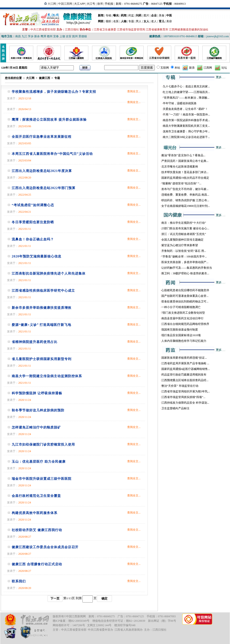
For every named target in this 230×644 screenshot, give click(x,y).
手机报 (109, 4)
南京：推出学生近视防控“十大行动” (184, 223)
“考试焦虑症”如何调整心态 (33, 205)
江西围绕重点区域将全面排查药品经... (185, 380)
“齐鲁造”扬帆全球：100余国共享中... (184, 257)
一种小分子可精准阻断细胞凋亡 (181, 307)
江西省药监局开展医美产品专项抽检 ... (185, 363)
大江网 (30, 78)
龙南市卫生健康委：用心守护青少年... (186, 131)
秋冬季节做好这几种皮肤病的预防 (38, 410)
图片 (146, 15)
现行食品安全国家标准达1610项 (181, 335)
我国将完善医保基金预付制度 (180, 330)
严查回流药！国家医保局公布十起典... (185, 161)
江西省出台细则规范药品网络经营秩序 (185, 324)
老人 (154, 21)
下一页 (55, 598)
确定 (104, 598)
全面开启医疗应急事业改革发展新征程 (42, 137)
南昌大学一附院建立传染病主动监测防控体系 (47, 376)
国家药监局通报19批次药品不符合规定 (185, 178)
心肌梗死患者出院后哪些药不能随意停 (185, 290)
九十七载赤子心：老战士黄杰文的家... (186, 86)
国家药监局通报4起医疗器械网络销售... (186, 369)
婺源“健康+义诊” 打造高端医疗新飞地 (41, 325)
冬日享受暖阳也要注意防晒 (33, 222)
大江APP (79, 4)
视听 (108, 21)
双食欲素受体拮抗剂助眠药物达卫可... (185, 302)
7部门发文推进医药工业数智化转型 (183, 313)
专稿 (108, 15)
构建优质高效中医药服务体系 (35, 513)
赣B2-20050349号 (79, 621)
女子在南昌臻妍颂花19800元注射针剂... (186, 206)
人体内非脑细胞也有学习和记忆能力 (184, 341)
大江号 (91, 4)
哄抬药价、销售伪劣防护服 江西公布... (185, 200)
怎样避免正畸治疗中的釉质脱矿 (36, 427)
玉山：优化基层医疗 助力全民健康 (39, 462)
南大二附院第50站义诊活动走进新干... (186, 137)
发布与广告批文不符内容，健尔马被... (185, 189)
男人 (139, 21)
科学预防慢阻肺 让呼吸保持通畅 (37, 393)
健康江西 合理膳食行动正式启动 (37, 564)
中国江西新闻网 (76, 616)
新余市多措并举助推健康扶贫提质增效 (42, 308)
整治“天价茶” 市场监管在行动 (180, 386)
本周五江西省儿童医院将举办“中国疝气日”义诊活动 (52, 154)
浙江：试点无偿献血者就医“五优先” (184, 234)
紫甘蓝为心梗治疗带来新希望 (180, 245)
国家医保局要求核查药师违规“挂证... (184, 358)
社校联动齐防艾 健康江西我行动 (37, 530)
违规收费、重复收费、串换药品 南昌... (185, 195)
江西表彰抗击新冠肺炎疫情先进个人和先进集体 (49, 274)
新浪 (192, 68)
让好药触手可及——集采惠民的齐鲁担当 (187, 268)
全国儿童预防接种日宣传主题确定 (182, 240)
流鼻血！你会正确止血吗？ (33, 239)
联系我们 (19, 581)
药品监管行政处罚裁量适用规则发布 (184, 375)
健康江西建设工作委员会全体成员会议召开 (45, 547)
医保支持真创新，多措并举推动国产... (185, 262)
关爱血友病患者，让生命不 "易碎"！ (185, 109)
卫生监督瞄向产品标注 (175, 408)
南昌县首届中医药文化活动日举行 (182, 318)
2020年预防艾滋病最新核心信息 (37, 256)
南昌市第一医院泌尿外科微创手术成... (186, 120)
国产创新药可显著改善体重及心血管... (185, 296)
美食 (162, 15)
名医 (116, 21)
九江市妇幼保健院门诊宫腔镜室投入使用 (43, 445)
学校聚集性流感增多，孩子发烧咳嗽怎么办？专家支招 (54, 92)
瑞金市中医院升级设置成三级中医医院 (42, 479)
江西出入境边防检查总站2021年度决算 (42, 171)
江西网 (208, 68)
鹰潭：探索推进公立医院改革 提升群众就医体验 (49, 120)
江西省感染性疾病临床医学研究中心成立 (43, 291)
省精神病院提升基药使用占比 (35, 342)
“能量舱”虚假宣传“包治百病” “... (181, 183)
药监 (131, 15)
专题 (131, 21)
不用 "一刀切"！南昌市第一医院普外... (186, 115)
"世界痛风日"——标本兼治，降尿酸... (186, 98)
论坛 (224, 68)
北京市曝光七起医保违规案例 (180, 167)
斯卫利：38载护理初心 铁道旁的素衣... (185, 273)
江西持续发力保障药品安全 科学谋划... (185, 403)
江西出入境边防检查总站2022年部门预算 (44, 188)
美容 (169, 21)
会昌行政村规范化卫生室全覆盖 (36, 496)
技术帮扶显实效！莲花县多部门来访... (185, 172)
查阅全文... (134, 91)
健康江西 (45, 78)
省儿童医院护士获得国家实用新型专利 (42, 359)
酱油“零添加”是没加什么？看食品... (183, 155)
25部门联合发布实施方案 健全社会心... (185, 228)
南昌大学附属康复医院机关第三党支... (186, 126)
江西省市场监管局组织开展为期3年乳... (186, 391)
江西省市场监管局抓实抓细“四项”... (183, 397)
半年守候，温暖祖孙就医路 (180, 103)
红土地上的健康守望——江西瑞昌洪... (186, 92)
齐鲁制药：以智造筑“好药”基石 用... (184, 251)
